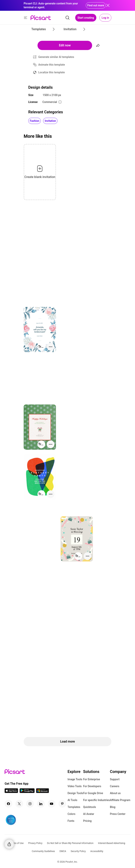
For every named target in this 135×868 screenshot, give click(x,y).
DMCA (63, 851)
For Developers (92, 786)
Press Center (118, 814)
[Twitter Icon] (19, 804)
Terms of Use (17, 843)
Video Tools (75, 786)
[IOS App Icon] (11, 792)
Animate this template (52, 65)
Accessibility (97, 851)
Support (115, 779)
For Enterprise (92, 779)
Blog (113, 807)
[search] (67, 18)
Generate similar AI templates (56, 57)
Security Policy (78, 851)
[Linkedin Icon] (41, 804)
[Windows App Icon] (42, 792)
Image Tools (75, 779)
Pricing (87, 821)
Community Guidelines (43, 851)
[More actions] (51, 347)
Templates (74, 807)
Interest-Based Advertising (112, 843)
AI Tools (72, 800)
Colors (71, 814)
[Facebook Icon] (8, 804)
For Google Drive (93, 793)
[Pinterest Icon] (62, 804)
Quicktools (90, 807)
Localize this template (52, 72)
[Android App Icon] (27, 792)
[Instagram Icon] (30, 804)
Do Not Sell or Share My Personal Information (70, 843)
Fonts (71, 821)
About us (115, 793)
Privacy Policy (35, 843)
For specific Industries (96, 800)
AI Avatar (89, 814)
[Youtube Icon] (52, 804)
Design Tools (75, 793)
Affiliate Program (120, 800)
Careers (115, 786)
